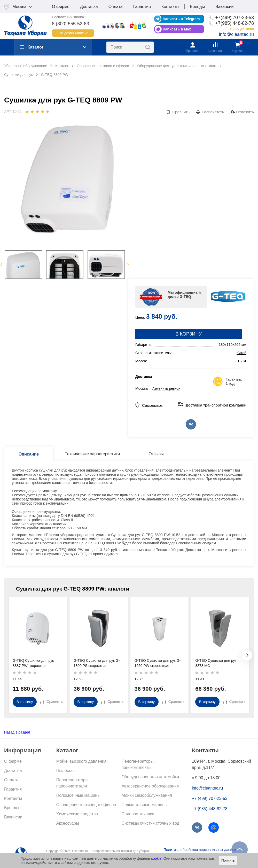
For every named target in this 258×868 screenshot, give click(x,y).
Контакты (170, 7)
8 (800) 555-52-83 (71, 24)
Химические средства (77, 814)
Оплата (116, 7)
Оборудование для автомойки (150, 777)
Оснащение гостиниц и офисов (86, 805)
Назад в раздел (17, 732)
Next (128, 265)
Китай (241, 353)
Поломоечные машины (78, 795)
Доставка (89, 7)
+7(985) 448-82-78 (234, 23)
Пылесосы (66, 771)
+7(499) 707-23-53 (234, 18)
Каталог (32, 47)
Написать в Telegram (181, 19)
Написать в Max (177, 29)
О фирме (61, 7)
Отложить (245, 112)
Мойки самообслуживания (147, 795)
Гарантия (142, 7)
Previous (1, 265)
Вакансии (225, 7)
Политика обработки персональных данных (200, 850)
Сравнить (181, 112)
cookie (156, 858)
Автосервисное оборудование (150, 786)
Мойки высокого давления (81, 761)
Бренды (197, 7)
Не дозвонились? (73, 33)
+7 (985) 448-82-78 (210, 809)
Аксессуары (68, 823)
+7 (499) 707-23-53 (210, 798)
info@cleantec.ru (236, 34)
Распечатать (213, 112)
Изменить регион (166, 388)
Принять (228, 860)
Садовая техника (138, 814)
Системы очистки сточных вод (150, 823)
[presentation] (247, 655)
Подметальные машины (144, 805)
